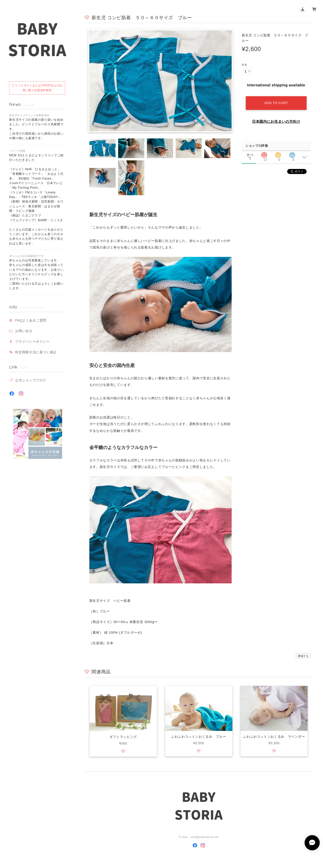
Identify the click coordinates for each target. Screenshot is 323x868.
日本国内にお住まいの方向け (276, 121)
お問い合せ (24, 331)
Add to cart (276, 102)
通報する (303, 656)
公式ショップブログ (31, 380)
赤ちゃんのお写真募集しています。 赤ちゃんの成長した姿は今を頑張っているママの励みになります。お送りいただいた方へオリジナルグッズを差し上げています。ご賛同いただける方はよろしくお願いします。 (36, 274)
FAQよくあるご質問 (31, 320)
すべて (250, 155)
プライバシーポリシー (32, 342)
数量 (244, 65)
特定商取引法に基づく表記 (36, 352)
